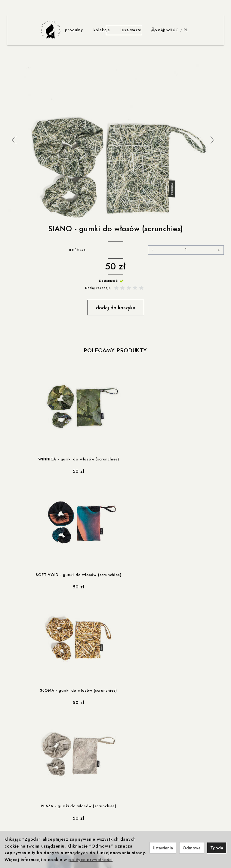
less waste (131, 30)
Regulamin (17, 745)
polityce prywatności (90, 860)
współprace (110, 739)
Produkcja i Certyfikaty (28, 806)
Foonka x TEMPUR (114, 763)
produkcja (18, 794)
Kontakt (156, 800)
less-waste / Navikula (79, 800)
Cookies (15, 757)
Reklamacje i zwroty (26, 775)
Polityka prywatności (26, 751)
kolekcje (102, 30)
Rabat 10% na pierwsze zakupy (176, 745)
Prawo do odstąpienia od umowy (39, 769)
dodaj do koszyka (116, 308)
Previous (13, 139)
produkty (74, 30)
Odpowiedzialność (25, 800)
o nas (156, 794)
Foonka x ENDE (112, 745)
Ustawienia (163, 848)
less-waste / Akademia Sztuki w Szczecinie (100, 806)
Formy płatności (22, 763)
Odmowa (192, 848)
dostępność (163, 30)
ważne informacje (27, 739)
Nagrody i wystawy (167, 806)
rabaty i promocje (166, 739)
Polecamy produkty (115, 351)
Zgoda (217, 848)
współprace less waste (85, 794)
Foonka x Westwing (115, 751)
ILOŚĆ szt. (78, 250)
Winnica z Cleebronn (117, 757)
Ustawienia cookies (25, 782)
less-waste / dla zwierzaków (86, 813)
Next (212, 139)
